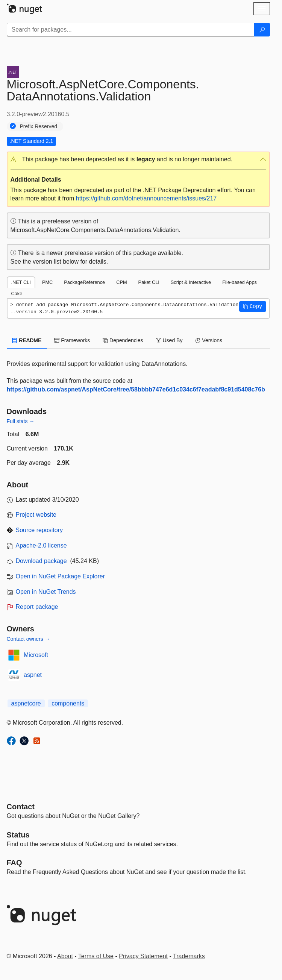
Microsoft (36, 655)
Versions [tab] (209, 340)
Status (18, 835)
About (65, 956)
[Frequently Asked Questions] (14, 863)
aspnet (33, 675)
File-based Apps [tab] (240, 282)
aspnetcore (26, 703)
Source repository (39, 530)
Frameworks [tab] (72, 340)
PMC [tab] (47, 282)
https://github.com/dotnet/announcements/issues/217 (146, 198)
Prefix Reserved (39, 126)
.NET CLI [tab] (21, 282)
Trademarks (189, 956)
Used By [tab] (169, 340)
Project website (36, 515)
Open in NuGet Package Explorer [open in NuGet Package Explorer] (60, 576)
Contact (21, 807)
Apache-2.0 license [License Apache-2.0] (41, 545)
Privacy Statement (143, 956)
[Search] (262, 30)
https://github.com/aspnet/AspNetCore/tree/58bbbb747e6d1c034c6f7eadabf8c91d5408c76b (136, 389)
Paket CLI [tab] (149, 282)
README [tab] (27, 340)
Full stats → (21, 421)
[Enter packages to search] (131, 30)
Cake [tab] (17, 294)
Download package (41, 561)
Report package (37, 607)
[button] (138, 160)
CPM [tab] (121, 282)
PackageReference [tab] (84, 282)
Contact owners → (28, 639)
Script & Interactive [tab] (191, 282)
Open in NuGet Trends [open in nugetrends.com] (46, 592)
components (68, 703)
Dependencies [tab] (123, 340)
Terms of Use (96, 956)
